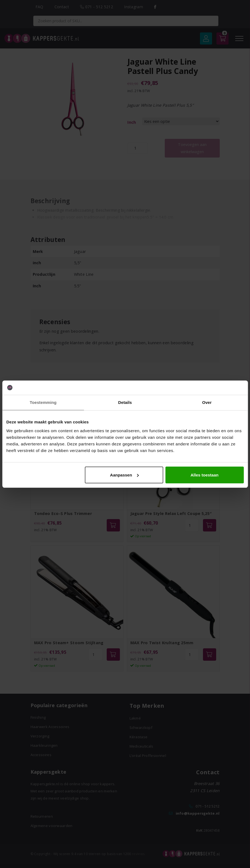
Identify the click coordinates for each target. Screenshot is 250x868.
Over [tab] (207, 402)
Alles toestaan (205, 475)
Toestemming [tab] (43, 402)
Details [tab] (125, 402)
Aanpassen (124, 475)
